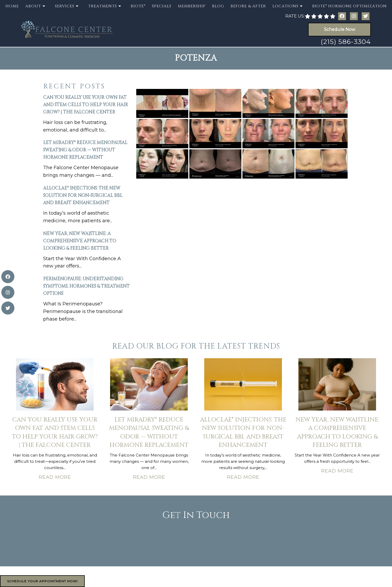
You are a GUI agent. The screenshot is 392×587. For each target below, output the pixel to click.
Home (12, 6)
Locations (285, 6)
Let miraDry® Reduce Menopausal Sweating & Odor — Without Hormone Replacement (85, 150)
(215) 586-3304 (346, 42)
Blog (218, 6)
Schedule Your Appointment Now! (42, 581)
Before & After (248, 6)
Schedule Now (340, 29)
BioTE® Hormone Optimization (350, 6)
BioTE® (138, 6)
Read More (55, 477)
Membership (192, 6)
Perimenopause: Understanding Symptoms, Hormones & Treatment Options (86, 286)
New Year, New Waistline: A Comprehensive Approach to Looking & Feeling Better (80, 241)
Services (65, 6)
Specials (162, 6)
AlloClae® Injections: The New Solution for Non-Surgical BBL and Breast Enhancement (83, 195)
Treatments (103, 6)
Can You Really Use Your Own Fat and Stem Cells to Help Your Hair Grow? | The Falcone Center (86, 105)
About (33, 6)
